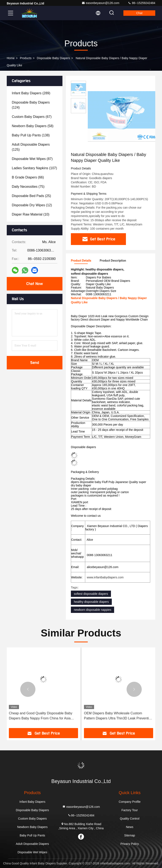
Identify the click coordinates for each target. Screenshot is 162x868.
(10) (31, 214)
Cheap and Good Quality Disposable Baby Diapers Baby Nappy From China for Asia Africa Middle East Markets (116, 716)
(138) (31, 135)
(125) (31, 147)
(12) (32, 205)
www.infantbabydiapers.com (105, 577)
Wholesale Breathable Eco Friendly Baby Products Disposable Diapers (40, 716)
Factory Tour (130, 810)
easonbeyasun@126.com (101, 3)
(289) (31, 93)
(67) (32, 117)
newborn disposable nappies (92, 610)
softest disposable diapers (91, 594)
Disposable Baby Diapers (53, 58)
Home (11, 58)
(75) (28, 187)
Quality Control (130, 819)
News (130, 827)
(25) (31, 196)
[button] (28, 689)
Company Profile (130, 802)
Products (26, 58)
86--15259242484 (142, 3)
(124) (31, 105)
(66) (28, 177)
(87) (32, 159)
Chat (139, 13)
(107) (34, 168)
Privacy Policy (130, 844)
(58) (33, 126)
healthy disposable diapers (91, 602)
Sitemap (130, 835)
